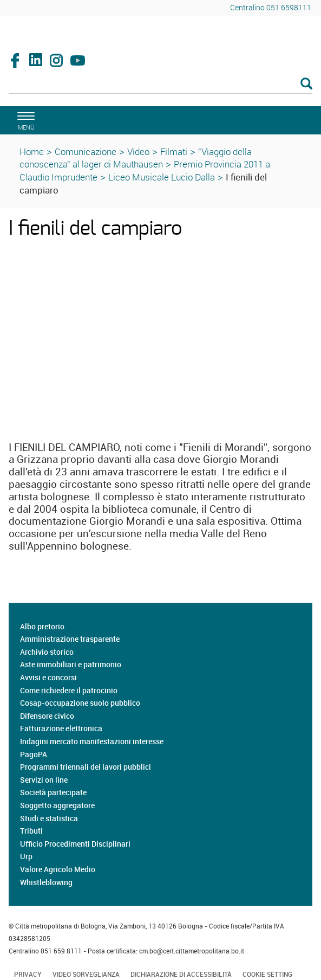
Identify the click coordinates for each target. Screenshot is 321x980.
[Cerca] (161, 85)
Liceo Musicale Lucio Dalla (162, 177)
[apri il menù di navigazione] (24, 120)
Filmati (174, 151)
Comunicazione (86, 151)
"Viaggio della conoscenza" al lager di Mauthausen (136, 158)
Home (32, 151)
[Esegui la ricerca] (306, 84)
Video (138, 151)
